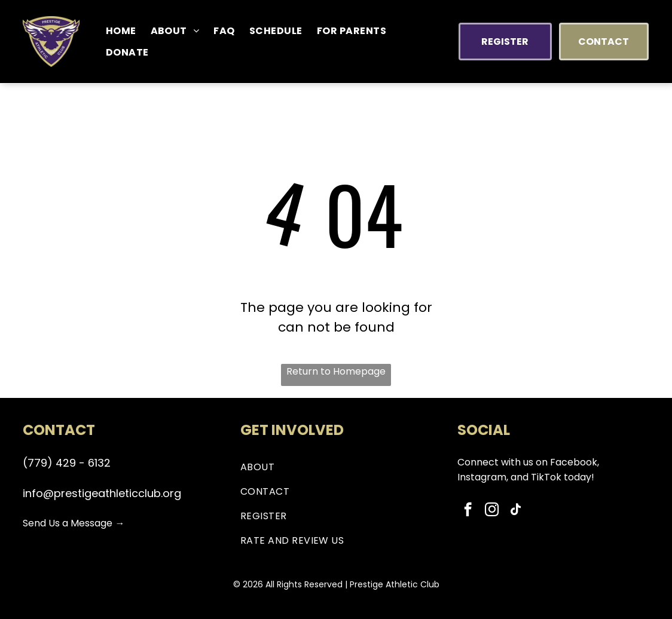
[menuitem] (121, 31)
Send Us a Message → (74, 523)
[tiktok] (516, 511)
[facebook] (468, 511)
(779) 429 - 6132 (67, 463)
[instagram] (492, 511)
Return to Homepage (336, 371)
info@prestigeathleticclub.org (102, 493)
